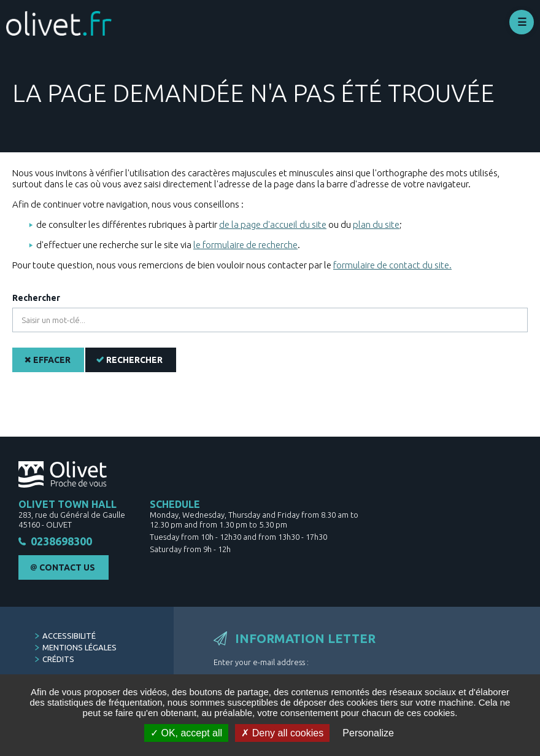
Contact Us (67, 567)
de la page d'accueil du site (273, 224)
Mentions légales (79, 647)
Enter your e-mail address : (261, 662)
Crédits (58, 659)
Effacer (52, 360)
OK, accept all (186, 733)
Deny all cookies (282, 733)
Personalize (368, 733)
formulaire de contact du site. (392, 265)
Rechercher (36, 298)
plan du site (376, 224)
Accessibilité (69, 636)
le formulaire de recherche (245, 245)
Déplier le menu (522, 22)
